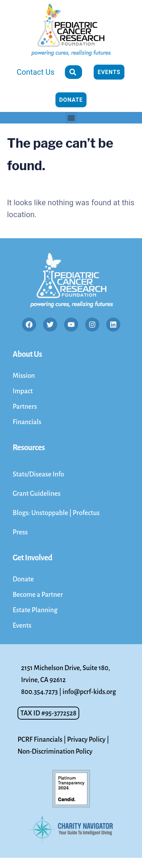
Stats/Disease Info (38, 474)
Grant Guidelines (37, 493)
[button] (71, 118)
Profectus (86, 513)
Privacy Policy (86, 739)
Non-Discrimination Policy (55, 751)
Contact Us (35, 72)
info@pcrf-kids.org (89, 692)
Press (20, 532)
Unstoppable (50, 513)
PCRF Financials (40, 739)
